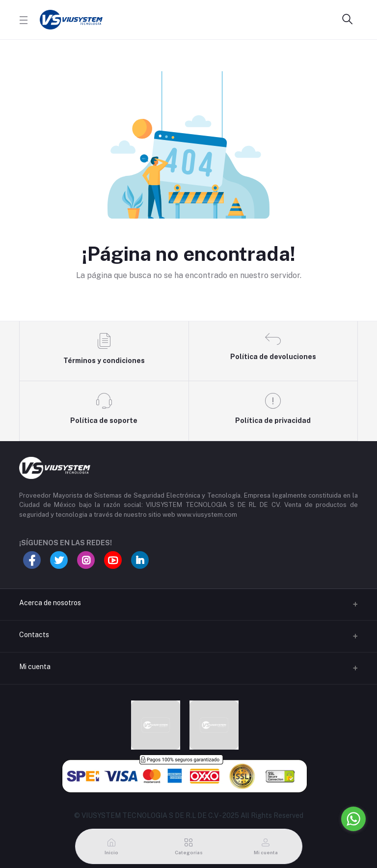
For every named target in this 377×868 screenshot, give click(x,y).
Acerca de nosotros (50, 603)
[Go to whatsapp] (353, 819)
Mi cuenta (35, 667)
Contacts (34, 635)
